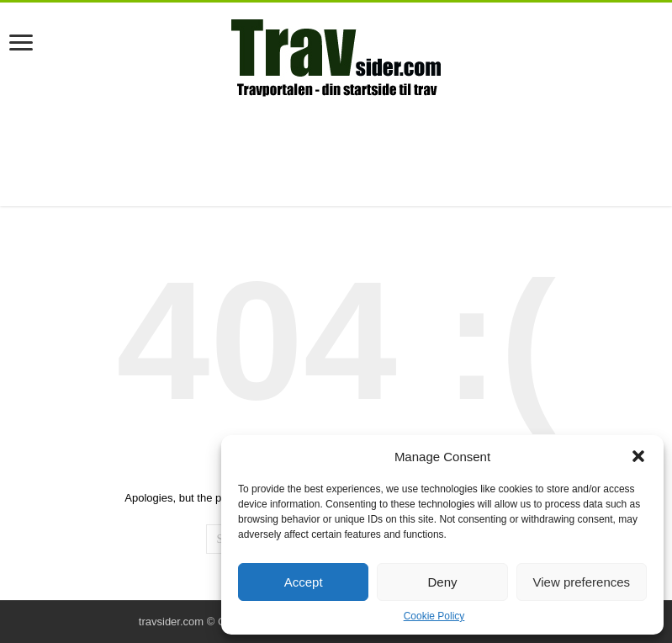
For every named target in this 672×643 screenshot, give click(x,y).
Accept (304, 582)
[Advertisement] (336, 151)
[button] (638, 456)
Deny (442, 582)
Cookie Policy (434, 616)
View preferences (582, 582)
